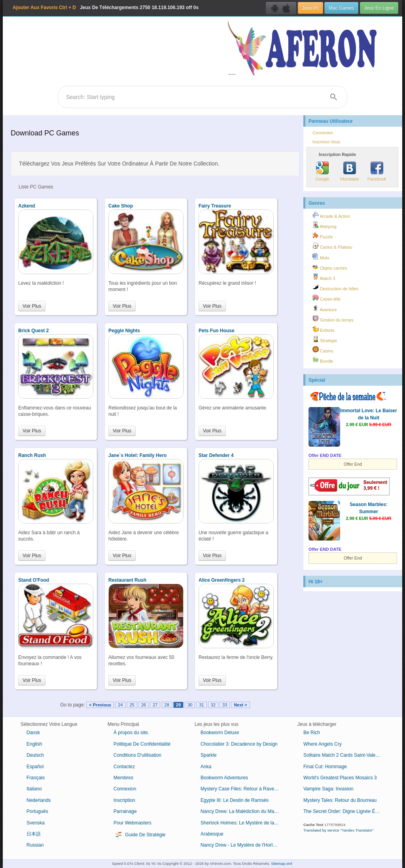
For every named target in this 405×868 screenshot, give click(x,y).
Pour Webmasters (132, 823)
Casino (323, 350)
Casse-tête (326, 298)
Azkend (27, 206)
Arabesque (212, 834)
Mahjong (324, 225)
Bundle (323, 360)
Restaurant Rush (127, 580)
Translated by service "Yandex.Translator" (339, 830)
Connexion (323, 133)
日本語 (34, 834)
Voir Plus (32, 306)
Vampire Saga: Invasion (328, 789)
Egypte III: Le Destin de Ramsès (235, 800)
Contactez (124, 767)
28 (167, 705)
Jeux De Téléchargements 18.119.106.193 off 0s (106, 8)
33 (225, 705)
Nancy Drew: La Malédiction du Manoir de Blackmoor (243, 811)
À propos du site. (131, 733)
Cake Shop (121, 206)
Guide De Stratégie (139, 835)
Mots (321, 257)
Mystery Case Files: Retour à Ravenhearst (243, 789)
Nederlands (39, 800)
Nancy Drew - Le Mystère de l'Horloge (240, 845)
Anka (206, 767)
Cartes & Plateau (332, 246)
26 (144, 705)
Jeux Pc (310, 8)
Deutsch (35, 755)
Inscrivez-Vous (326, 142)
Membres (123, 778)
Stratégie (325, 339)
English (34, 744)
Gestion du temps (333, 319)
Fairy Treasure (215, 206)
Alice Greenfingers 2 (222, 580)
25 (132, 705)
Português (37, 811)
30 (190, 705)
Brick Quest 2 (33, 331)
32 (213, 705)
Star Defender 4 (216, 455)
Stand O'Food (34, 580)
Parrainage (125, 811)
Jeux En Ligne (379, 8)
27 (155, 705)
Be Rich (312, 733)
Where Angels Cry (323, 744)
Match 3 (324, 277)
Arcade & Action (331, 215)
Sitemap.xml (282, 863)
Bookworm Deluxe (220, 733)
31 (201, 705)
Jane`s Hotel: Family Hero (137, 455)
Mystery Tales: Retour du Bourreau (340, 800)
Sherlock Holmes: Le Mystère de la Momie (243, 823)
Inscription (124, 800)
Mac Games (341, 8)
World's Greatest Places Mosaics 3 (340, 778)
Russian (35, 845)
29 (178, 705)
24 (120, 705)
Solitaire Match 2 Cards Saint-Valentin (343, 755)
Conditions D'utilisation (137, 755)
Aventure (325, 308)
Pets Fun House (217, 331)
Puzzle (323, 236)
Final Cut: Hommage (325, 767)
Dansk (33, 733)
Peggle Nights (124, 331)
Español (35, 767)
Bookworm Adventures (224, 778)
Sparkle (209, 755)
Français (36, 778)
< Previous (100, 705)
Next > (240, 705)
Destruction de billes (335, 287)
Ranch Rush (32, 455)
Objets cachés (330, 267)
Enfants (324, 329)
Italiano (34, 789)
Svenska (36, 823)
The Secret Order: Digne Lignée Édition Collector (346, 811)
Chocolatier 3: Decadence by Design (239, 744)
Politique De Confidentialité (142, 744)
